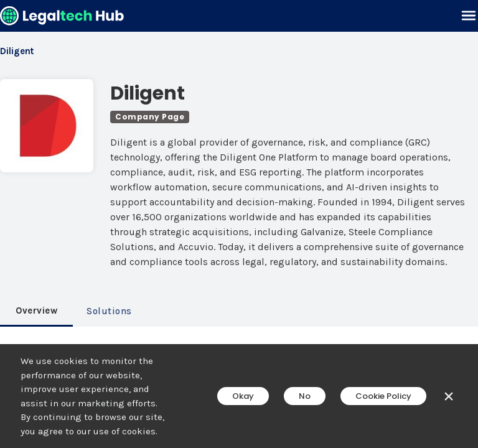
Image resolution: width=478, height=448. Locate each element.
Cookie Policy (383, 396)
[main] (239, 224)
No (305, 396)
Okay (243, 396)
